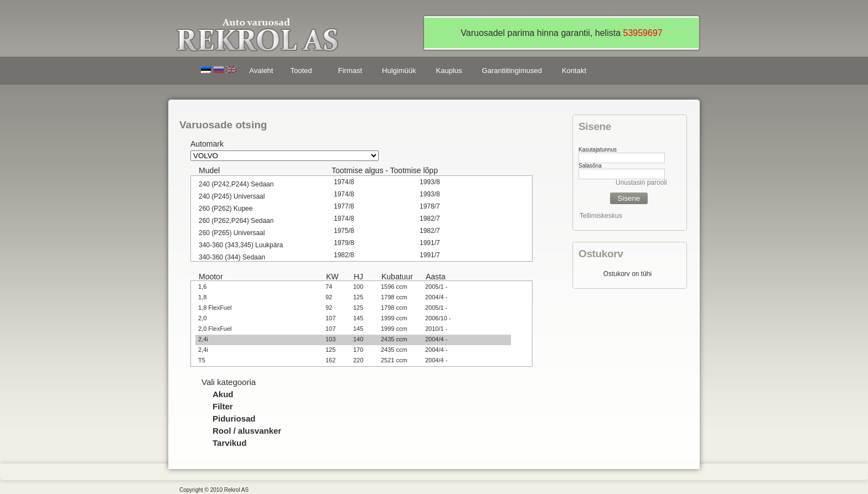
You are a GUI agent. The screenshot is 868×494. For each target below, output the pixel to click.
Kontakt (574, 71)
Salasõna (590, 166)
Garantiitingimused (512, 71)
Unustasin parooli (641, 183)
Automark (207, 144)
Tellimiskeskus (601, 216)
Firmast (350, 71)
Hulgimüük (399, 71)
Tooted (303, 72)
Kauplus (449, 71)
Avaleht (261, 71)
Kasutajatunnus (598, 150)
